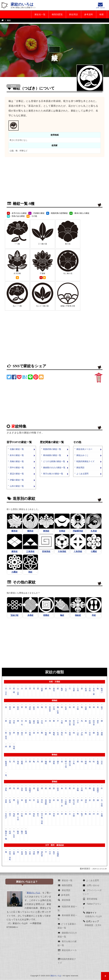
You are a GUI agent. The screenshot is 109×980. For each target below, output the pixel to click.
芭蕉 (30, 734)
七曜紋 (94, 552)
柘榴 (30, 722)
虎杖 (30, 708)
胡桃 (10, 722)
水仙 (42, 722)
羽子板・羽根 (42, 819)
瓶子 (82, 815)
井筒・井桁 (10, 856)
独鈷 (34, 815)
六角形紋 (62, 552)
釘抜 (10, 801)
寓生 (62, 734)
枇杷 (46, 734)
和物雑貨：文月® (93, 925)
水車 (30, 853)
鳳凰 (98, 763)
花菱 (74, 690)
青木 (10, 708)
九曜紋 (15, 572)
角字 (54, 853)
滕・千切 (18, 817)
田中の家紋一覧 (17, 468)
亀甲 (62, 690)
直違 (22, 853)
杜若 (66, 708)
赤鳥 (6, 789)
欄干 (38, 853)
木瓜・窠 (94, 691)
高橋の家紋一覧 (17, 461)
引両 (78, 690)
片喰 (78, 708)
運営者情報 (92, 899)
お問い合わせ (93, 885)
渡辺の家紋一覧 (17, 474)
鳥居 (26, 853)
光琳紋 (62, 531)
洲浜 (86, 801)
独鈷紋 (78, 615)
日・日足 (6, 691)
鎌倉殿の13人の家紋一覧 (54, 468)
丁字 (78, 722)
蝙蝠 (46, 763)
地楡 (14, 747)
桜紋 (30, 572)
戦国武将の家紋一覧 (52, 449)
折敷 (38, 789)
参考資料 (88, 14)
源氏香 (42, 854)
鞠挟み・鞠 (6, 835)
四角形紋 (46, 552)
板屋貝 (6, 764)
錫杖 (70, 801)
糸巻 (22, 789)
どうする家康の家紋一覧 (54, 461)
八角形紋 (78, 552)
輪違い (102, 691)
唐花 (54, 690)
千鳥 (74, 763)
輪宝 (22, 832)
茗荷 (70, 734)
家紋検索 (66, 900)
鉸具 (58, 789)
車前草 (50, 709)
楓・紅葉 (58, 710)
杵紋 (94, 615)
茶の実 (74, 723)
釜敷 (94, 789)
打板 (22, 815)
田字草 (94, 723)
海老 (18, 763)
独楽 (50, 801)
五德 (38, 801)
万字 (50, 853)
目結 (90, 690)
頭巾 (78, 801)
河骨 (14, 722)
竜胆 (98, 734)
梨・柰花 (6, 736)
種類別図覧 (57, 14)
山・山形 (18, 691)
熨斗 (38, 815)
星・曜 (14, 691)
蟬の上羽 (66, 764)
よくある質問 (82, 474)
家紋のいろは (22, 4)
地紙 (14, 815)
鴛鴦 (22, 763)
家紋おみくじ (82, 455)
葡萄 (54, 734)
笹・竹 (22, 723)
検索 (101, 14)
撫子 (18, 734)
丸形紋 (94, 531)
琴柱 (42, 801)
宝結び (6, 816)
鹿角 (54, 763)
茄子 (10, 734)
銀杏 (34, 708)
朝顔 (18, 708)
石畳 (14, 853)
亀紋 (62, 615)
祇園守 (98, 790)
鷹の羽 (70, 764)
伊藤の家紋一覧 (17, 480)
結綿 (10, 832)
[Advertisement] (55, 180)
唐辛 (98, 722)
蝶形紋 (15, 531)
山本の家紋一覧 (17, 486)
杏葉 (6, 801)
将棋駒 (46, 802)
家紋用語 (73, 14)
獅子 (58, 763)
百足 (102, 763)
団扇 (26, 789)
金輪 (78, 789)
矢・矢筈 (14, 834)
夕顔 (82, 734)
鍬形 (26, 801)
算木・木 (62, 803)
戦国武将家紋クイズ (85, 461)
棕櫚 (38, 722)
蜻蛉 (86, 763)
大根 (62, 722)
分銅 (74, 815)
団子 (10, 815)
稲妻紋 (46, 615)
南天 (22, 734)
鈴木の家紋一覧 (17, 455)
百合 (90, 734)
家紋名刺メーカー (84, 449)
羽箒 (54, 815)
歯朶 (34, 722)
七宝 (66, 690)
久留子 (18, 802)
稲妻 (42, 690)
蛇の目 (74, 802)
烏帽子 (30, 790)
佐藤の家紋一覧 (17, 449)
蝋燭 (26, 832)
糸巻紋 (30, 615)
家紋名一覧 (39, 14)
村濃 (86, 690)
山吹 (78, 734)
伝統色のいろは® (93, 917)
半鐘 (82, 789)
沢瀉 (54, 708)
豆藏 (102, 815)
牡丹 (58, 734)
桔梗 (86, 708)
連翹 (102, 734)
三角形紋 (30, 552)
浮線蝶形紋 (78, 531)
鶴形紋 (30, 531)
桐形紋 (46, 531)
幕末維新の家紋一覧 (52, 455)
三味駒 (66, 802)
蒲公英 (70, 723)
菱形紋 (15, 552)
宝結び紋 (15, 615)
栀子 (102, 708)
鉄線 (90, 722)
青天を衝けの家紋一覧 (53, 474)
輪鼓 (18, 832)
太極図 (58, 854)
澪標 (34, 853)
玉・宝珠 (102, 803)
